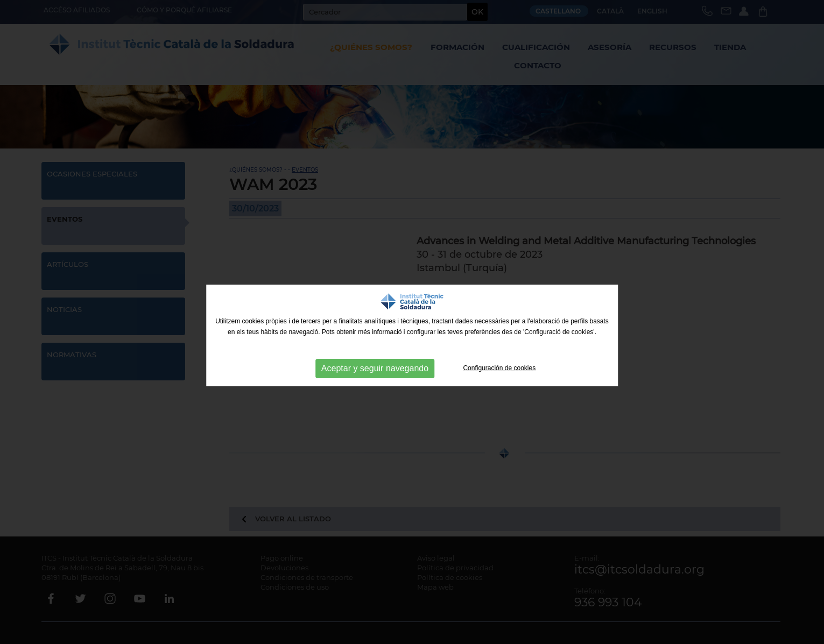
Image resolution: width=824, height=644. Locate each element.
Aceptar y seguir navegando (375, 368)
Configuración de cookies (499, 368)
